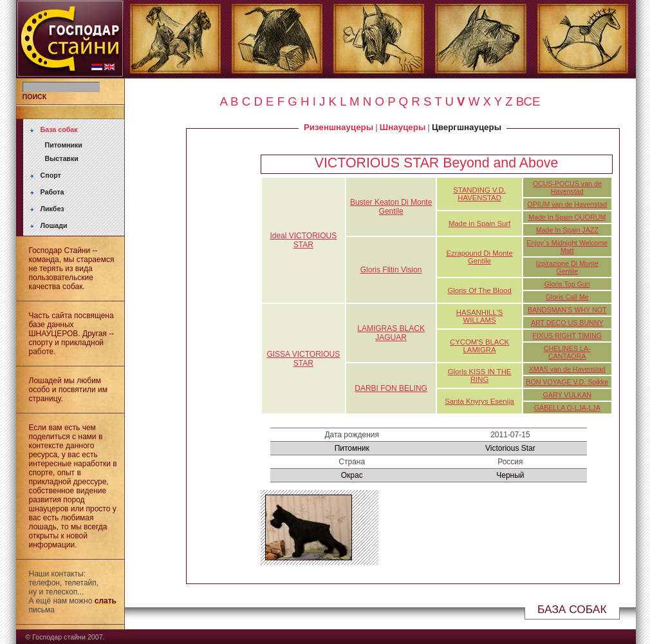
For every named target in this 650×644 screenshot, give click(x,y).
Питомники (64, 145)
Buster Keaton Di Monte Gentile (391, 207)
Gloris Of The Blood (479, 290)
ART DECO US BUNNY (567, 323)
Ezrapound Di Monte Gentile (479, 257)
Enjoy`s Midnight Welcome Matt (567, 247)
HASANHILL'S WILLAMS (480, 316)
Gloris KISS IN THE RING (480, 375)
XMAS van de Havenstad (567, 369)
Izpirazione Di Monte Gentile (567, 267)
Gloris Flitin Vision (391, 270)
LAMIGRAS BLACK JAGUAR (391, 333)
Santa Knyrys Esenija (479, 401)
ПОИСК (35, 97)
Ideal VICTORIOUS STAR (303, 240)
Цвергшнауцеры (467, 127)
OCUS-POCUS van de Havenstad (567, 187)
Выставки (62, 158)
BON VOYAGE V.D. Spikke (567, 382)
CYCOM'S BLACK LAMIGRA (479, 346)
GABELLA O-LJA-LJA (567, 408)
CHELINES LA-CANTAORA (567, 352)
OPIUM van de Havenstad (567, 204)
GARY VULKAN (567, 395)
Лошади (54, 225)
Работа (52, 192)
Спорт (51, 175)
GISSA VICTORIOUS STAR (303, 359)
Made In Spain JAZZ (567, 230)
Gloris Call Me (567, 297)
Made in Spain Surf (479, 223)
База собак (59, 129)
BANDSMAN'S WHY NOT (567, 310)
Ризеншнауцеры (339, 127)
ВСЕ (528, 101)
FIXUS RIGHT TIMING (567, 336)
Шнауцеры (403, 127)
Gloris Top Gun (567, 284)
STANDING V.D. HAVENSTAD (479, 194)
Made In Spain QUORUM (567, 217)
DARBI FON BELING (391, 388)
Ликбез (52, 209)
